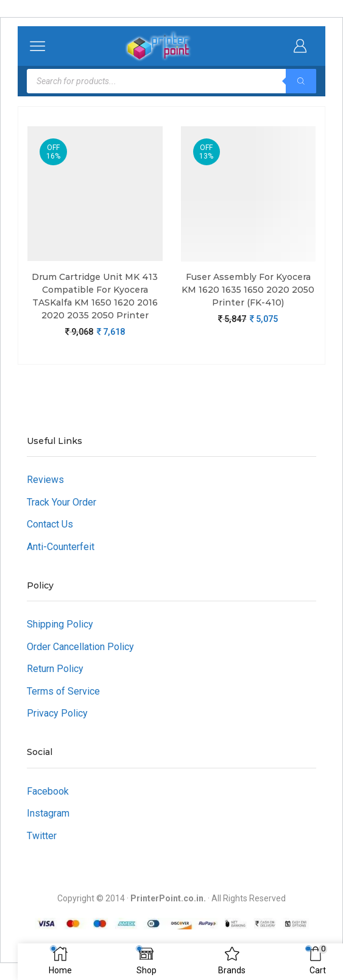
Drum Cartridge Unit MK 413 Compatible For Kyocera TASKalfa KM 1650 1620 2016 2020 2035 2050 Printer (95, 296)
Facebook (48, 791)
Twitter (42, 836)
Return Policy (55, 669)
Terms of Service (63, 691)
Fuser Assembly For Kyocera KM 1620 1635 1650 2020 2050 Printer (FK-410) (248, 290)
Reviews (45, 480)
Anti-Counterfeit (61, 547)
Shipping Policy (60, 624)
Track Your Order (62, 502)
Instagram (48, 813)
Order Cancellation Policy (80, 647)
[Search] (301, 81)
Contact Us (50, 524)
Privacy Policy (57, 713)
